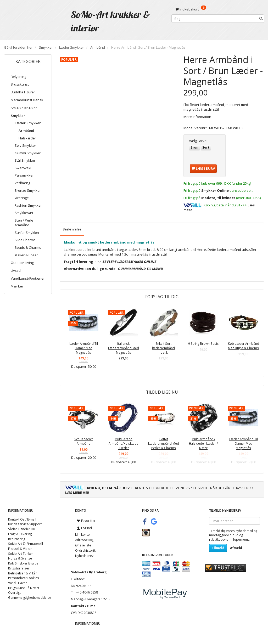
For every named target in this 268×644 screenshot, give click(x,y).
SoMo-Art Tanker (21, 553)
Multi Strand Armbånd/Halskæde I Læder (124, 443)
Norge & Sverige (20, 558)
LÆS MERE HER (77, 493)
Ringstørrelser (19, 568)
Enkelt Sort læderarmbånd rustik (163, 348)
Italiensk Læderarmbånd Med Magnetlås (124, 348)
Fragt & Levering (20, 534)
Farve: (198, 141)
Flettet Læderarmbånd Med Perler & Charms (164, 443)
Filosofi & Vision (20, 549)
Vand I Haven (18, 583)
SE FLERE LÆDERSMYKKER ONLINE (129, 262)
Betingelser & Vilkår (23, 573)
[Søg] (261, 19)
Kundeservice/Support (25, 524)
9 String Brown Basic (203, 343)
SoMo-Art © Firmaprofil (26, 544)
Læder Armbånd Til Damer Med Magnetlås (84, 348)
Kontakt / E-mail (84, 606)
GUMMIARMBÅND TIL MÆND (141, 269)
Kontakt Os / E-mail (22, 519)
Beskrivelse (72, 229)
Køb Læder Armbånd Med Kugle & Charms (244, 346)
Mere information (197, 117)
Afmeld (236, 548)
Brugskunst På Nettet (24, 588)
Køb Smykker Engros (23, 563)
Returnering (17, 539)
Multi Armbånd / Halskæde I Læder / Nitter (203, 443)
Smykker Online (215, 190)
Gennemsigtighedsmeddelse (30, 597)
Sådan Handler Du (22, 529)
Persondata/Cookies (24, 578)
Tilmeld (218, 548)
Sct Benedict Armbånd (83, 441)
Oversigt (14, 592)
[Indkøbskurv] (218, 9)
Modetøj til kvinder (218, 198)
